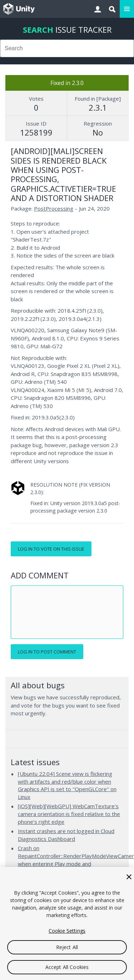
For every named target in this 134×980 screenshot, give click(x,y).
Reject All (67, 947)
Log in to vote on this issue (51, 549)
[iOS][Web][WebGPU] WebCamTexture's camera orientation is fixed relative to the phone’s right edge (69, 814)
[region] (67, 923)
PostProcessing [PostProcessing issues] (54, 208)
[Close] (129, 877)
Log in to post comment (47, 652)
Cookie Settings (67, 931)
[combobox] (67, 48)
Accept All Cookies (67, 967)
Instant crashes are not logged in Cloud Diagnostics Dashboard (66, 835)
